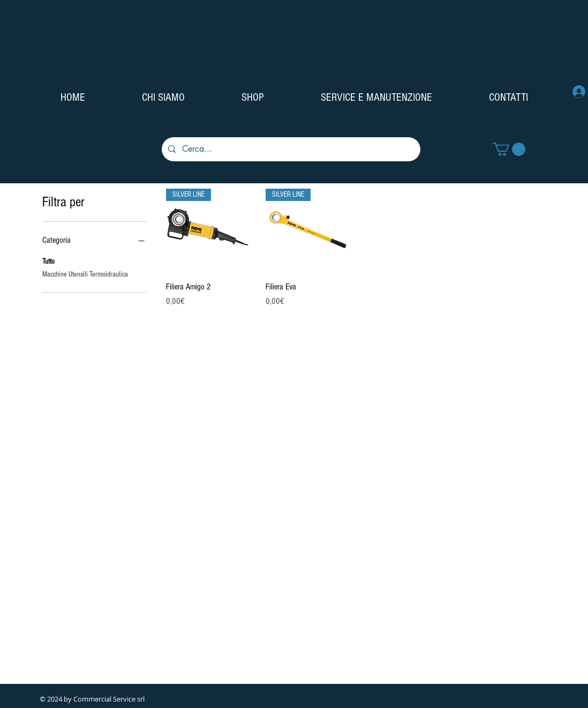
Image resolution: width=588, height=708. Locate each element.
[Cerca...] (290, 149)
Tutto (48, 261)
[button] (509, 149)
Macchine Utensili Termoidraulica (85, 274)
